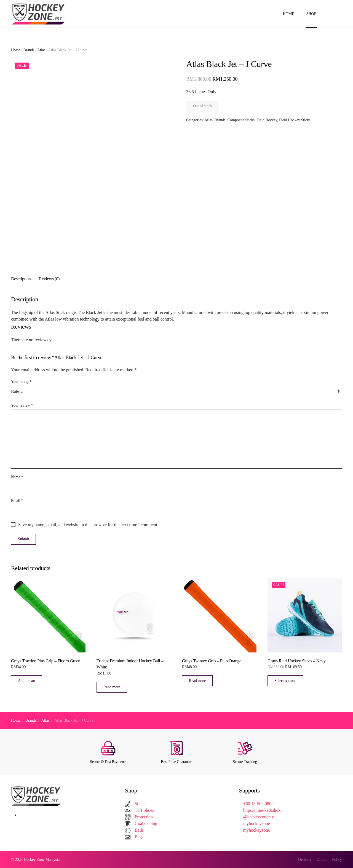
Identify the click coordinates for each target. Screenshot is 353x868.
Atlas (41, 50)
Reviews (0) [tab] (49, 279)
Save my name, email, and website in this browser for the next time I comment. (88, 525)
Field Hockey (267, 120)
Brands (29, 50)
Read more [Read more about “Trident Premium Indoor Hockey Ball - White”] (112, 687)
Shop (311, 14)
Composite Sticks (241, 120)
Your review (22, 405)
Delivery (305, 860)
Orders (322, 860)
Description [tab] (21, 279)
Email (17, 501)
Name (17, 477)
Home (288, 14)
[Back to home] (39, 14)
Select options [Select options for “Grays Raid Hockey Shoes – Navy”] (285, 681)
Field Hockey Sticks (295, 120)
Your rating (21, 382)
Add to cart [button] (27, 681)
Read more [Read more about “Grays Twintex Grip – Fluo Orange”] (197, 681)
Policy (337, 860)
